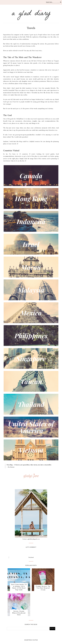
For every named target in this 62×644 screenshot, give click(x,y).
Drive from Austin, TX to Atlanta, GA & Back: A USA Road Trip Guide (19, 587)
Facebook (31, 557)
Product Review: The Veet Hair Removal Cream (43, 588)
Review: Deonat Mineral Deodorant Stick (19, 613)
